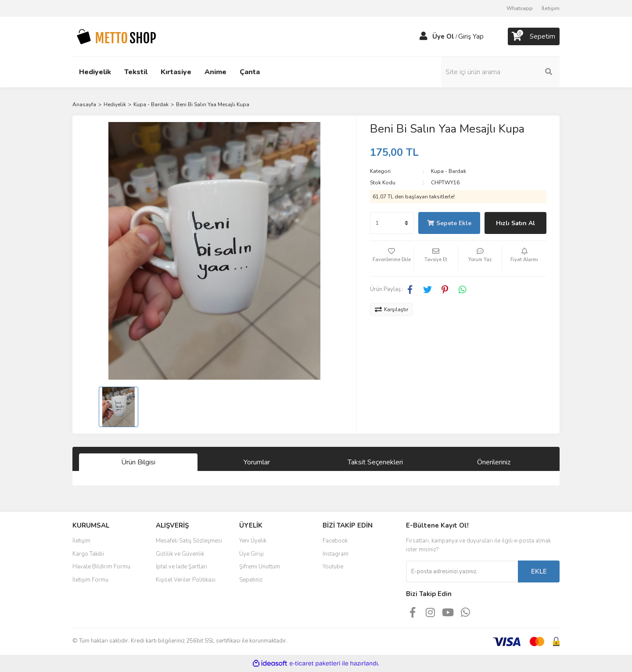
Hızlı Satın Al (515, 223)
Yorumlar (257, 462)
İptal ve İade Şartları (181, 567)
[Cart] (534, 36)
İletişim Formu (90, 580)
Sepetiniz (251, 580)
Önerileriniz (494, 462)
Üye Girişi (251, 554)
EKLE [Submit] (539, 571)
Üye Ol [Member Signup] (443, 36)
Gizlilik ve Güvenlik (180, 554)
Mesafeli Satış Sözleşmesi (189, 541)
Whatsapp (520, 8)
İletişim (551, 8)
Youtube (333, 567)
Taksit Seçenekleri (375, 462)
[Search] (500, 72)
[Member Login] (424, 36)
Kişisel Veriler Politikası (186, 580)
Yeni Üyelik (253, 541)
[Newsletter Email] (462, 571)
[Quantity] (392, 223)
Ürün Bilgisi (138, 462)
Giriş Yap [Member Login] (471, 36)
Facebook (335, 541)
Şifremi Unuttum (260, 567)
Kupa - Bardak (449, 171)
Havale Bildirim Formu (101, 567)
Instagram (336, 554)
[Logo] (116, 36)
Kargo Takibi (88, 554)
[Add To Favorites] (392, 259)
